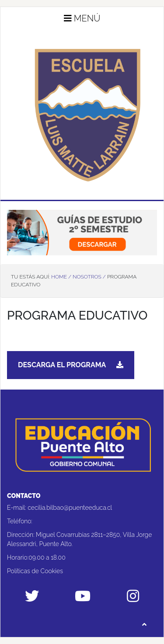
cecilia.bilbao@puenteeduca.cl (70, 508)
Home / (61, 277)
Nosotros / (89, 277)
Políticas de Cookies (35, 571)
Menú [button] (82, 18)
